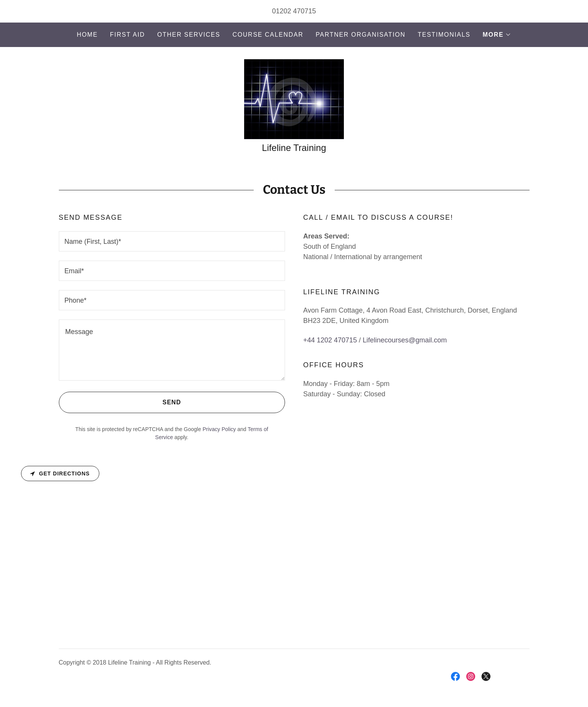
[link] (294, 99)
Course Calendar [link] (268, 35)
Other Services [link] (189, 35)
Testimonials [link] (444, 35)
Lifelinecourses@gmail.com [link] (405, 341)
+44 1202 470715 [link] (330, 341)
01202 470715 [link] (294, 11)
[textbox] (172, 241)
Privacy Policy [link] (219, 429)
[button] (497, 35)
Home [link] (87, 35)
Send (120, 402)
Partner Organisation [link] (360, 35)
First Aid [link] (128, 35)
